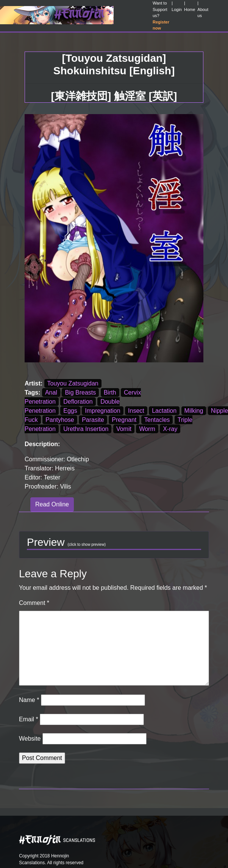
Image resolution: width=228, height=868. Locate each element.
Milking (194, 411)
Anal (51, 392)
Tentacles (157, 420)
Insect (136, 411)
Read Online (52, 504)
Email (29, 719)
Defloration (78, 402)
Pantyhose (60, 420)
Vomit (124, 429)
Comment (34, 603)
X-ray (170, 429)
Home (190, 9)
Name (29, 700)
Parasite (93, 420)
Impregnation (102, 411)
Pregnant (124, 420)
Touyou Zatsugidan (73, 383)
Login (177, 9)
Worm (147, 429)
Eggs (70, 411)
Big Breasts (80, 392)
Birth (110, 392)
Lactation (164, 411)
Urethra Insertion (86, 429)
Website (30, 739)
